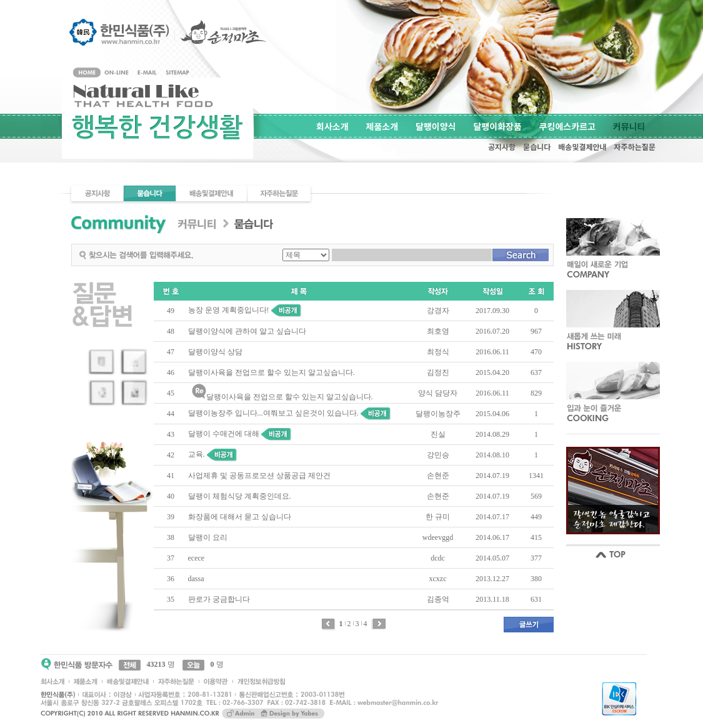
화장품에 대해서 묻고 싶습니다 (240, 517)
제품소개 (382, 126)
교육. (197, 454)
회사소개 (332, 126)
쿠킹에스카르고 (567, 126)
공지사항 (502, 147)
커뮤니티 (629, 126)
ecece (197, 558)
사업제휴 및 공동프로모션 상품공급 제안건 (259, 476)
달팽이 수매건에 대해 (224, 434)
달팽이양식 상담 (215, 352)
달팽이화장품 (498, 126)
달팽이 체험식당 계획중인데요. (240, 496)
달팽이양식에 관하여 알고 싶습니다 (247, 331)
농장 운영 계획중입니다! (229, 310)
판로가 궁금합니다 (219, 599)
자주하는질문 (635, 147)
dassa (196, 579)
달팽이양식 (436, 126)
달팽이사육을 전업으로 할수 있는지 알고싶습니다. (272, 372)
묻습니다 (537, 147)
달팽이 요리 (208, 537)
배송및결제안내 (582, 147)
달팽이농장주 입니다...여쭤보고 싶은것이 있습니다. (273, 413)
